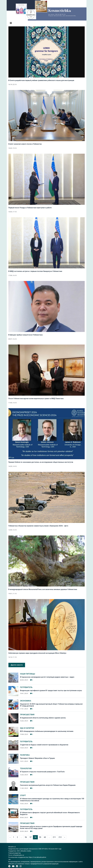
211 (54, 837)
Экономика (26, 701)
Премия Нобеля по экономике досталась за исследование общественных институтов (41, 462)
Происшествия (27, 715)
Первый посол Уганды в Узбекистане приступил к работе (30, 208)
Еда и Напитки (27, 728)
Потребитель (26, 687)
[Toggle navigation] (11, 23)
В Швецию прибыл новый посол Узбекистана (25, 335)
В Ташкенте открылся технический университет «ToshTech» (43, 772)
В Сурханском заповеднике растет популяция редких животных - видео (47, 677)
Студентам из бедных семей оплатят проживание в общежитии (44, 745)
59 (40, 837)
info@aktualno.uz (18, 855)
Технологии (26, 769)
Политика (25, 755)
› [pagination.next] (65, 837)
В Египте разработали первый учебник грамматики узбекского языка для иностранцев (41, 80)
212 (60, 837)
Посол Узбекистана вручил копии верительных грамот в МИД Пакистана (36, 399)
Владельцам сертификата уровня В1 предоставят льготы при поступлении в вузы (51, 691)
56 (26, 837)
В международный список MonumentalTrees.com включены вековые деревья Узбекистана (43, 589)
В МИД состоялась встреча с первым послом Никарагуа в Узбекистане (35, 271)
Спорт (23, 795)
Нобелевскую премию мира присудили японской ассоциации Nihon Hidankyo (37, 653)
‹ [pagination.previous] (10, 837)
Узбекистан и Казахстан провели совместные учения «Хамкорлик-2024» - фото (38, 526)
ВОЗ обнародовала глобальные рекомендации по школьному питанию (47, 731)
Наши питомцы (28, 674)
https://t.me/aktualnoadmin (37, 857)
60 (45, 837)
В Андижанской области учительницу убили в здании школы (43, 718)
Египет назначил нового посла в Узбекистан (25, 144)
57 (31, 837)
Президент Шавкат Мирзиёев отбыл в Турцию (38, 758)
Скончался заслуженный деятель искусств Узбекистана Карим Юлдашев (48, 785)
